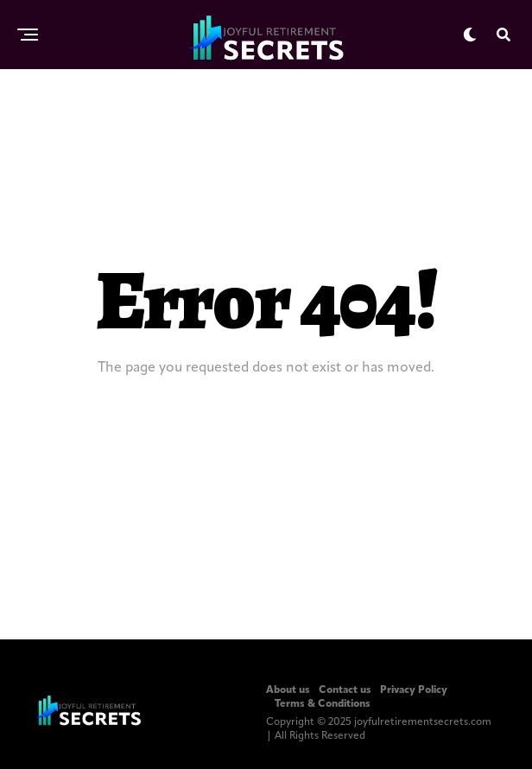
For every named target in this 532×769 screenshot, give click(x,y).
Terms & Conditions (323, 704)
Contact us (345, 690)
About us (288, 690)
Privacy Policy (414, 690)
